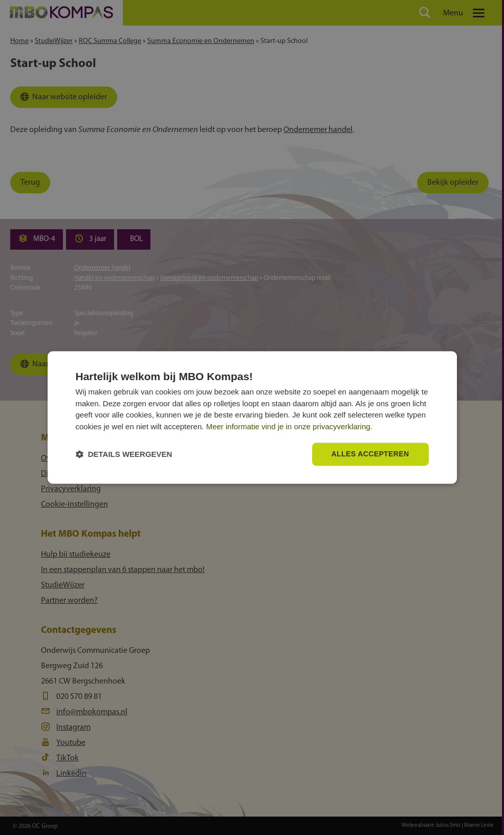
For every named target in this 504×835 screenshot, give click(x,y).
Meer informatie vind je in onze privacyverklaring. (289, 426)
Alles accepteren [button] (370, 454)
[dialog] (252, 417)
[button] (124, 455)
